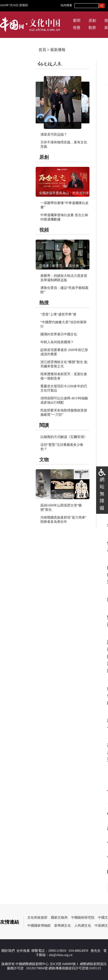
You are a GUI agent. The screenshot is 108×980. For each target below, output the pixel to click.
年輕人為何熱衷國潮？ (57, 342)
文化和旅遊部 (37, 918)
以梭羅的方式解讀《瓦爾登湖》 (64, 437)
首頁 (42, 50)
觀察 (92, 28)
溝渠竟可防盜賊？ (54, 134)
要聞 (77, 21)
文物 (44, 460)
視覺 (77, 28)
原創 (92, 21)
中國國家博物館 (39, 926)
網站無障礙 (102, 494)
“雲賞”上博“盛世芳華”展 (58, 314)
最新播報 (58, 50)
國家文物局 (59, 918)
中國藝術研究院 (83, 918)
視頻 (44, 230)
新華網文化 (63, 926)
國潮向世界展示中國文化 (59, 334)
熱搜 (44, 303)
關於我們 (8, 951)
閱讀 (44, 425)
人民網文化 (83, 926)
